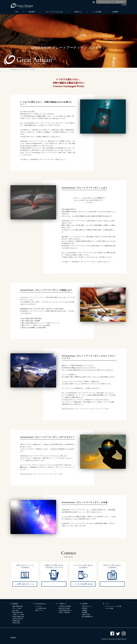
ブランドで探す (17, 608)
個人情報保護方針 (87, 617)
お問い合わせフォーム (26, 584)
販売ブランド (40, 610)
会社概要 (85, 612)
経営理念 (85, 608)
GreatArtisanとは (41, 604)
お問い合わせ (120, 2)
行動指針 (85, 610)
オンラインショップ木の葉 (113, 606)
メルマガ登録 (109, 608)
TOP (17, 12)
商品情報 (32, 12)
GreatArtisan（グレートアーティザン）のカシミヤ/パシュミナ (86, 409)
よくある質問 (97, 12)
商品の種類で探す (18, 606)
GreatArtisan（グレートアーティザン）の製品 (35, 297)
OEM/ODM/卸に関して (66, 610)
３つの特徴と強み (41, 608)
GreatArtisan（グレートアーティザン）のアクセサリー (42, 474)
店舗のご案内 (86, 614)
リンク (107, 604)
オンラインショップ (105, 2)
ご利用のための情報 (65, 606)
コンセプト (39, 606)
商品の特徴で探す (18, 612)
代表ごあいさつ (87, 606)
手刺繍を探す (16, 621)
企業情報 (115, 12)
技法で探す (16, 610)
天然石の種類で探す (18, 617)
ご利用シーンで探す (18, 614)
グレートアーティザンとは (54, 12)
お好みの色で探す (18, 619)
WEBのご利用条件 (64, 612)
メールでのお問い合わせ (84, 584)
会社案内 (85, 604)
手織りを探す (16, 623)
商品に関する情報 (64, 608)
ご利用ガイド (78, 12)
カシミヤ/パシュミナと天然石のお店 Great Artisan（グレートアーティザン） (22, 5)
